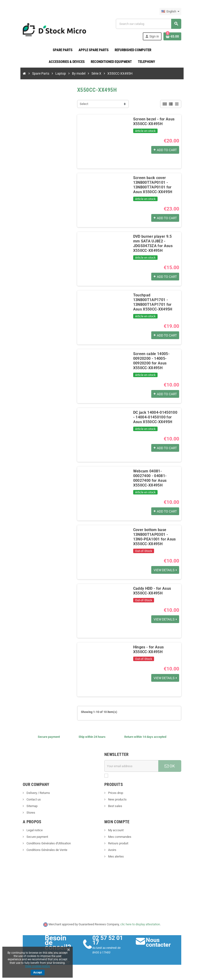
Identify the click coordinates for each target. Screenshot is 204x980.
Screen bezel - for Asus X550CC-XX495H (153, 121)
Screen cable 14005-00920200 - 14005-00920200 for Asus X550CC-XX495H (150, 361)
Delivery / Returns (35, 793)
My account (115, 830)
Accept (38, 972)
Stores (28, 813)
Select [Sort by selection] (83, 104)
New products (117, 799)
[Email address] (132, 766)
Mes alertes (116, 856)
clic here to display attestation (140, 924)
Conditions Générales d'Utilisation (45, 843)
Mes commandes (119, 837)
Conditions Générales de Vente (44, 850)
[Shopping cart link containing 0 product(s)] (175, 36)
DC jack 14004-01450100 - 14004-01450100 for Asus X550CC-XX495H (156, 417)
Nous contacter (160, 942)
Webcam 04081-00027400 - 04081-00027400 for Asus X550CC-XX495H (157, 476)
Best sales (115, 806)
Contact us (30, 799)
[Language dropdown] (173, 11)
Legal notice (31, 830)
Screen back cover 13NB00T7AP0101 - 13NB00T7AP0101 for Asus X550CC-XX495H (156, 185)
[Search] (150, 24)
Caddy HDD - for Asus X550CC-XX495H (151, 591)
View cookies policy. (38, 966)
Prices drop (115, 793)
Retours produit (118, 843)
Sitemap (29, 806)
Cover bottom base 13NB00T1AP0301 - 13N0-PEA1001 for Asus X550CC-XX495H (156, 537)
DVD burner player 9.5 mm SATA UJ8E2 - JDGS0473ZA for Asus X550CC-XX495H (157, 241)
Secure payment (34, 837)
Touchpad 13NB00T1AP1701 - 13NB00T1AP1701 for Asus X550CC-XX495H (156, 302)
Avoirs (112, 850)
